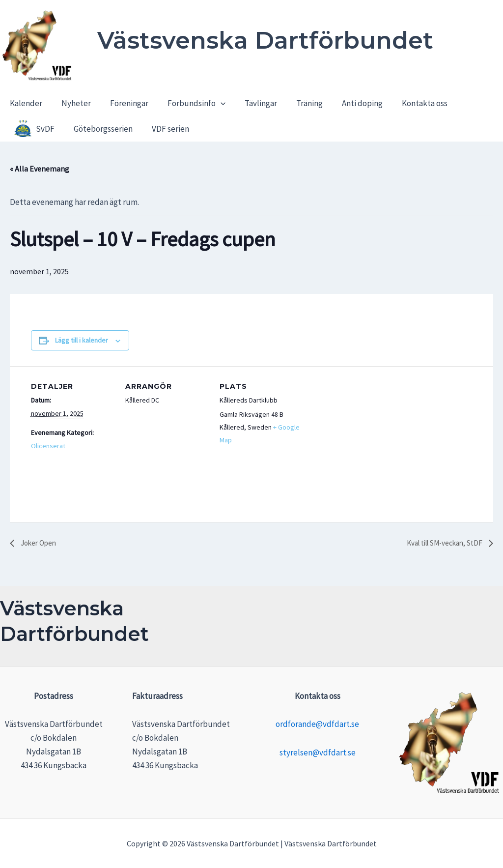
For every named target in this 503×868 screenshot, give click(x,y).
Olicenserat (48, 446)
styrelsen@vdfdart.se (318, 752)
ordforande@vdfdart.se (317, 724)
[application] (212, 104)
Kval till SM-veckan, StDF (441, 544)
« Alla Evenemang (40, 169)
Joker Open (39, 544)
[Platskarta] (366, 434)
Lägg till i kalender (82, 340)
